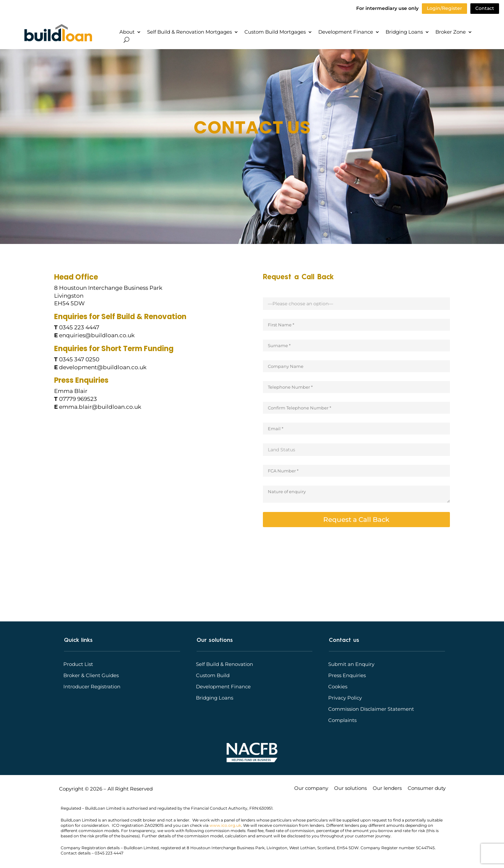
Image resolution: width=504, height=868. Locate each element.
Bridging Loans (404, 32)
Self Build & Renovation (224, 664)
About (127, 32)
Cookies (338, 687)
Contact (485, 8)
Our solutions (350, 789)
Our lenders (387, 789)
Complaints (342, 720)
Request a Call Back (356, 520)
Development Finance (346, 32)
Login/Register (444, 8)
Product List (78, 664)
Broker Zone (451, 32)
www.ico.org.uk (225, 825)
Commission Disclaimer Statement (371, 709)
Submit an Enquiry (351, 664)
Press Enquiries (347, 675)
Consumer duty (427, 789)
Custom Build (213, 675)
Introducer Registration (92, 687)
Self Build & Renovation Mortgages (189, 32)
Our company (311, 789)
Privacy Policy (345, 698)
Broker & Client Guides (91, 675)
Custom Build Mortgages (275, 32)
